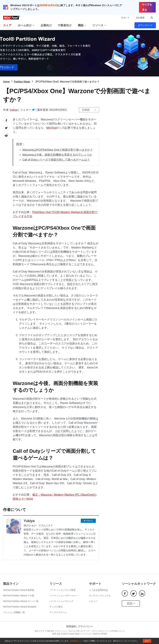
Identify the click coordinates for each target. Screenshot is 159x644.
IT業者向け (65, 25)
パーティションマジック (61, 601)
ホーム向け (26, 25)
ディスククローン (58, 612)
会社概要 (140, 18)
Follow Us (89, 521)
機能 (82, 25)
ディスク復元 (56, 607)
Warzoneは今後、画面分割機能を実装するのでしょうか (57, 155)
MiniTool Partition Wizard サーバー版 (21, 601)
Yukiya (14, 110)
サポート (125, 18)
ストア (7, 25)
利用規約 (71, 626)
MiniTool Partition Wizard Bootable (20, 607)
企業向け (46, 25)
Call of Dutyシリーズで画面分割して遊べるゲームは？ (56, 160)
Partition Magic (22, 82)
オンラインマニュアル (100, 596)
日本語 (86, 110)
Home (6, 82)
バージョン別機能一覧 (14, 612)
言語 (131, 603)
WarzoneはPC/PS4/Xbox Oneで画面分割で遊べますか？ (58, 150)
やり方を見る (147, 7)
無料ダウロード (79, 53)
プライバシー (85, 626)
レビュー (93, 601)
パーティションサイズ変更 (63, 590)
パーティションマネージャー (64, 596)
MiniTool (51, 128)
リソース (99, 25)
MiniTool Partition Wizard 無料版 (19, 590)
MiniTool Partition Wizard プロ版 (19, 596)
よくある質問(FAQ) (98, 590)
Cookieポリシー (77, 641)
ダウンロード (145, 25)
